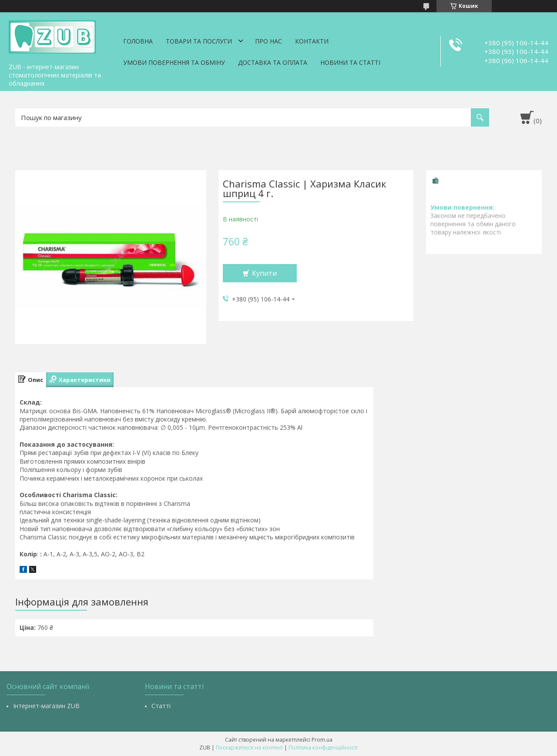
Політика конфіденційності (323, 748)
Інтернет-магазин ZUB (46, 706)
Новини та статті (350, 62)
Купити (264, 273)
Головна (138, 41)
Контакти (312, 41)
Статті (161, 706)
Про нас (268, 41)
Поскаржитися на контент (249, 748)
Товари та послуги (199, 41)
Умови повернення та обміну (174, 62)
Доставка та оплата (273, 62)
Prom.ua (322, 740)
